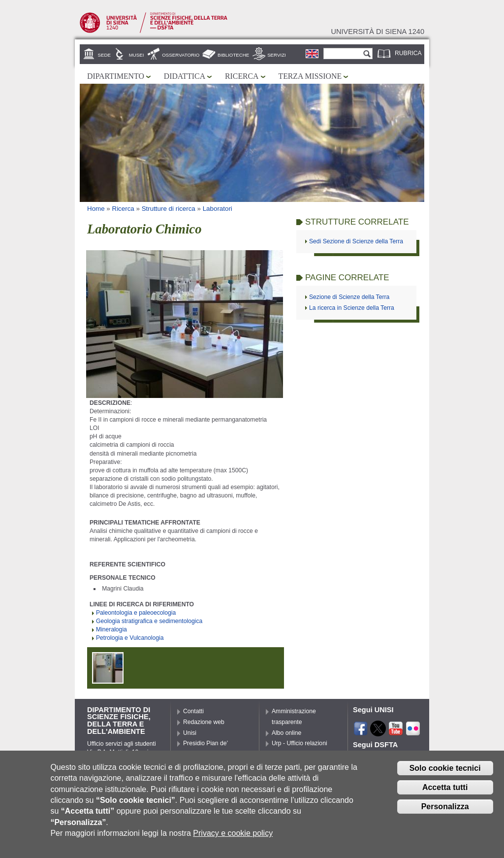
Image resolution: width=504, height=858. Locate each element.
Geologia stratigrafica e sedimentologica (149, 621)
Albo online (286, 733)
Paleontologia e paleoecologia (136, 613)
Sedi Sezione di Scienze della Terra (356, 241)
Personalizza (445, 812)
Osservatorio (181, 55)
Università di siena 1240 (378, 32)
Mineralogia (111, 629)
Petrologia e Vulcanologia (130, 638)
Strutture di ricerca (169, 209)
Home (96, 209)
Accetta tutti (445, 793)
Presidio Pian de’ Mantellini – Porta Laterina (206, 754)
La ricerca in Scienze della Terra (352, 308)
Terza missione (310, 76)
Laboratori (218, 209)
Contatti (193, 711)
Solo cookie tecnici (445, 774)
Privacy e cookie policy (233, 840)
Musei (137, 55)
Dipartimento (116, 76)
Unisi (190, 733)
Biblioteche (233, 55)
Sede (104, 55)
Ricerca (242, 76)
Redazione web (204, 722)
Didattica (185, 76)
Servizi (277, 55)
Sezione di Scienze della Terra (349, 297)
